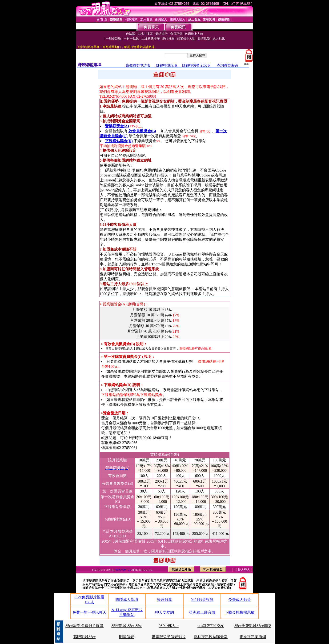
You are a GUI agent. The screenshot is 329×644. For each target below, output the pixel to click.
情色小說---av (124, 570)
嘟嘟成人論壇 (127, 600)
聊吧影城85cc (84, 637)
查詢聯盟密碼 (227, 65)
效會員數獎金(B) (142, 131)
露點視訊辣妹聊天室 (211, 637)
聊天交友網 (164, 612)
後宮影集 (164, 600)
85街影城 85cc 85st (126, 626)
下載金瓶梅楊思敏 (240, 612)
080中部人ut (169, 626)
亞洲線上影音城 (202, 612)
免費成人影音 (240, 600)
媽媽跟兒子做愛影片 (169, 637)
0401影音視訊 (202, 600)
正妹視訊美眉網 (253, 637)
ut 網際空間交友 (211, 626)
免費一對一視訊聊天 (89, 612)
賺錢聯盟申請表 (138, 65)
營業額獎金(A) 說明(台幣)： (124, 304)
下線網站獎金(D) (119, 141)
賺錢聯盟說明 (167, 65)
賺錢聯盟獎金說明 (196, 65)
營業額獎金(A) (117, 126)
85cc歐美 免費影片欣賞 (84, 626)
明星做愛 (127, 637)
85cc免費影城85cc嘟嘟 (253, 626)
